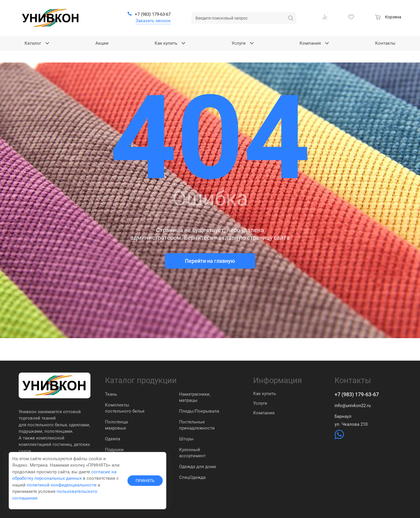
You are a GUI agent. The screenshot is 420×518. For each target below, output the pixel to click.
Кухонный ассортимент (192, 453)
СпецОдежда (192, 477)
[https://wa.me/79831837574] (339, 438)
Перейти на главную (210, 261)
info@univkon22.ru (353, 406)
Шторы (186, 439)
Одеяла (113, 439)
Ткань (111, 394)
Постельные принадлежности (197, 425)
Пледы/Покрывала (199, 411)
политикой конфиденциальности (62, 485)
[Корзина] (388, 18)
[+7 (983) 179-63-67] (149, 15)
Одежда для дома (197, 467)
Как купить (265, 394)
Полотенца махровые (116, 425)
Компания (264, 413)
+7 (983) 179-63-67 (357, 394)
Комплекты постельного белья (125, 408)
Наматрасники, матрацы (195, 397)
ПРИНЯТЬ (145, 481)
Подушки (114, 450)
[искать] (291, 18)
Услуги (260, 403)
